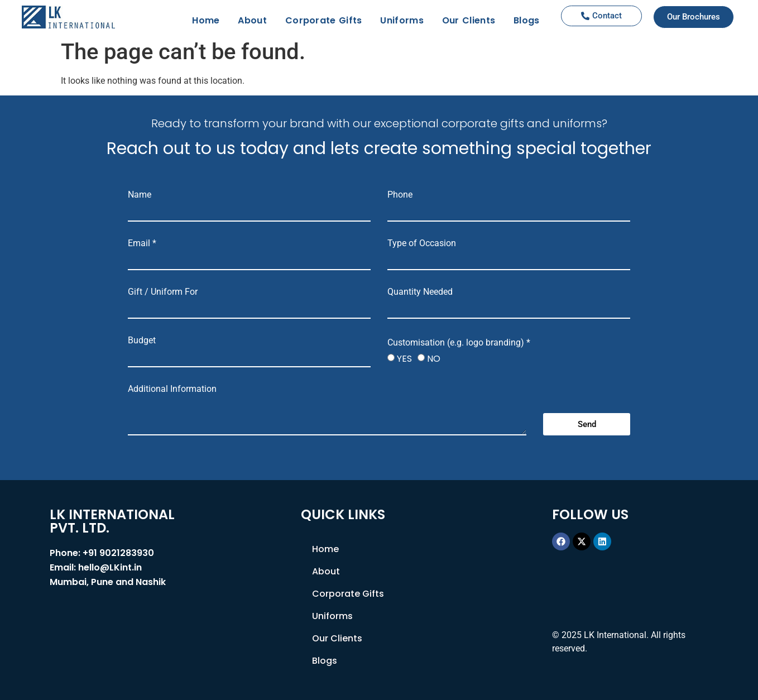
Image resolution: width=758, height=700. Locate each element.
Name (140, 195)
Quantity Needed (420, 292)
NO (434, 359)
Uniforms (402, 20)
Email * (142, 243)
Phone (400, 195)
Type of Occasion (422, 243)
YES (404, 359)
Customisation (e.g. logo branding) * (459, 343)
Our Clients (469, 20)
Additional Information (172, 389)
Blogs (527, 20)
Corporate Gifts (324, 20)
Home (206, 20)
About (252, 20)
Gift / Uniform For (163, 292)
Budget (142, 341)
